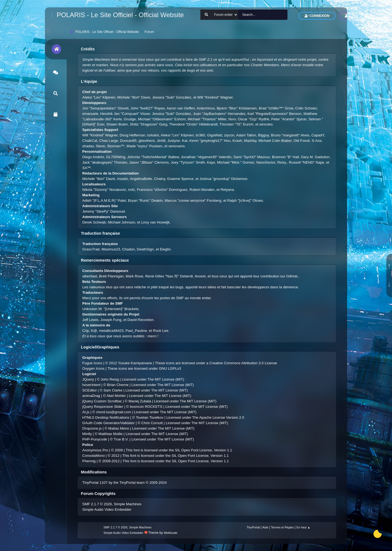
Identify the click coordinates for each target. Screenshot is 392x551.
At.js (86, 412)
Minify (87, 434)
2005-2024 (158, 483)
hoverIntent (91, 385)
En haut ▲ (303, 527)
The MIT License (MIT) (166, 379)
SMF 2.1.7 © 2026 (97, 504)
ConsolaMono (93, 456)
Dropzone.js (92, 428)
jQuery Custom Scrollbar (102, 401)
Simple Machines (128, 504)
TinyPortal (253, 527)
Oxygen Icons (93, 368)
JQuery (88, 379)
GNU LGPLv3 (170, 368)
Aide (265, 527)
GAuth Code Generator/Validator (108, 423)
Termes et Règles (282, 527)
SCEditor (89, 390)
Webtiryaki (170, 533)
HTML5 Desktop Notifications (106, 417)
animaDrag (91, 396)
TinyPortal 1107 (95, 483)
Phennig (89, 461)
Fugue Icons (92, 363)
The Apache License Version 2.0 (218, 417)
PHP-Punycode (95, 439)
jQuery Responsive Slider (103, 407)
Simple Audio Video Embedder (107, 509)
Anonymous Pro (95, 450)
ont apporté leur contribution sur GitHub (266, 276)
